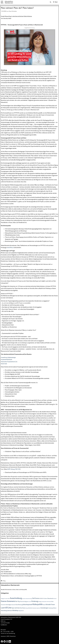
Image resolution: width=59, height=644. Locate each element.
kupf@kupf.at (4, 625)
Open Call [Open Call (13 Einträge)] (14, 608)
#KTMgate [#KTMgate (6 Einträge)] (2, 599)
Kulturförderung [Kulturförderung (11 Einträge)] (19, 605)
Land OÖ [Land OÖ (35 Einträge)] (4, 608)
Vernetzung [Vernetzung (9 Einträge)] (51, 608)
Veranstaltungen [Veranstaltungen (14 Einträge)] (44, 608)
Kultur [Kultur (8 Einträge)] (52, 602)
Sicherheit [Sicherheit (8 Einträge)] (30, 608)
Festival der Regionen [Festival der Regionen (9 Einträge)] (24, 602)
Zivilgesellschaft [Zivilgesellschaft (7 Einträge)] (21, 611)
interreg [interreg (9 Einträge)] (40, 602)
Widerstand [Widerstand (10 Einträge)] (10, 611)
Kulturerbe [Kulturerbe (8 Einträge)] (13, 605)
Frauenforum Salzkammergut (8, 358)
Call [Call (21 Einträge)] (33, 598)
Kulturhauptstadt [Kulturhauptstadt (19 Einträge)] (28, 605)
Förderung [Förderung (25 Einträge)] (35, 601)
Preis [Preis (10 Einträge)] (21, 608)
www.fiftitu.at (10, 248)
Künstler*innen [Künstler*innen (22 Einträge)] (50, 605)
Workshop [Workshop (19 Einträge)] (15, 611)
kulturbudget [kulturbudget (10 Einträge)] (8, 605)
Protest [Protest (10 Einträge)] (24, 608)
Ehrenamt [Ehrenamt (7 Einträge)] (55, 599)
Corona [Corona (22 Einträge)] (37, 598)
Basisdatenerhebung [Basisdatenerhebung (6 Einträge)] (29, 599)
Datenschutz (13, 636)
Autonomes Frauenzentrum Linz (9, 362)
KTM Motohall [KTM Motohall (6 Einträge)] (49, 602)
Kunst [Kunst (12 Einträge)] (44, 605)
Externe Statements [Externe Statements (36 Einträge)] (8, 601)
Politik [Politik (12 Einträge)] (18, 608)
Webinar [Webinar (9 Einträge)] (55, 608)
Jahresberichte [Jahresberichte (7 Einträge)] (44, 602)
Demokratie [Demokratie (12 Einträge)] (50, 599)
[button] (51, 2)
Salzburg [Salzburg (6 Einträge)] (27, 608)
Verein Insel (4, 364)
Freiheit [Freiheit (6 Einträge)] (30, 602)
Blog (4, 581)
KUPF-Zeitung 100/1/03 (14, 469)
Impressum (3, 636)
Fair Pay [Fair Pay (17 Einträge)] (18, 601)
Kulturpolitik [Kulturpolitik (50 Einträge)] (38, 604)
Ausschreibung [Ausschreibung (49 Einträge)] (16, 598)
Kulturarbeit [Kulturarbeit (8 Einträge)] (3, 605)
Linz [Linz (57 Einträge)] (10, 608)
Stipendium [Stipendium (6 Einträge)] (38, 608)
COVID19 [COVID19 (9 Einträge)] (42, 599)
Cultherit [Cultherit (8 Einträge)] (46, 599)
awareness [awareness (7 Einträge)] (24, 599)
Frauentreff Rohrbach (6, 360)
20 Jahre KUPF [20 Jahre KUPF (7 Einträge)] (7, 599)
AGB (8, 636)
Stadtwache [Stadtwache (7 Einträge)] (34, 608)
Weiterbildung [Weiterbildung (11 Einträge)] (4, 611)
